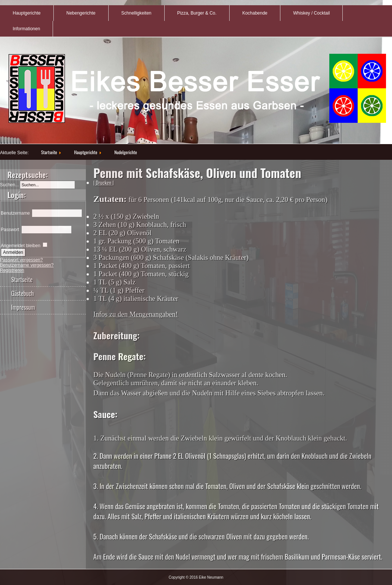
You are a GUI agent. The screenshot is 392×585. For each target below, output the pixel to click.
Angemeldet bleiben (21, 246)
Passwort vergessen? (21, 260)
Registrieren (12, 270)
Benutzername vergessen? (27, 265)
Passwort (10, 230)
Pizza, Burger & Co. (197, 13)
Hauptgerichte (27, 13)
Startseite (49, 152)
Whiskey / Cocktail (311, 13)
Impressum (23, 307)
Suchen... (10, 185)
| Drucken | (104, 182)
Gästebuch (23, 293)
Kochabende (255, 13)
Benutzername (15, 213)
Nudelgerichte (126, 152)
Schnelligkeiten (136, 13)
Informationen (26, 29)
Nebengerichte (81, 13)
